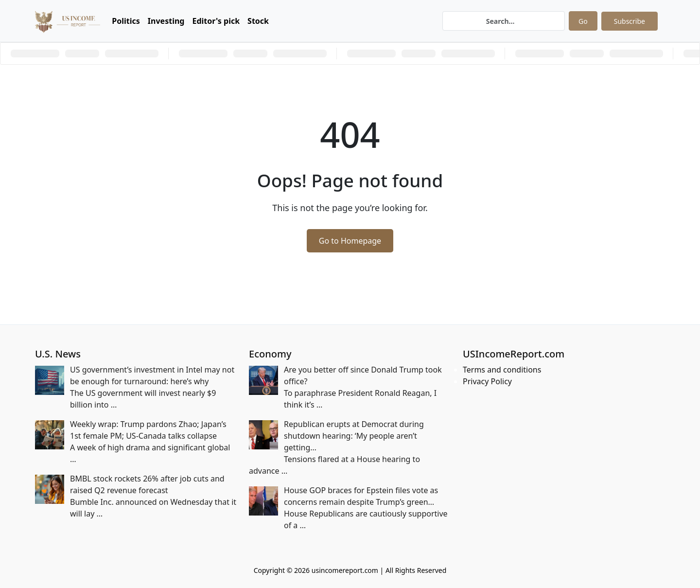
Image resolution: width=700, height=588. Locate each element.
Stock (258, 21)
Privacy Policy (487, 381)
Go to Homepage (350, 241)
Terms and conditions (502, 370)
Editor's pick (216, 21)
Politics (126, 21)
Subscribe (630, 21)
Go (583, 21)
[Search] (504, 21)
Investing (166, 21)
